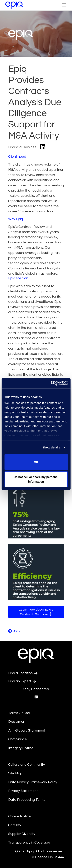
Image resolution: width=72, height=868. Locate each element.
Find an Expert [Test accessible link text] (22, 681)
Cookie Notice (19, 816)
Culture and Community (27, 765)
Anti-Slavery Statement (27, 730)
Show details (51, 447)
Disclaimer (16, 722)
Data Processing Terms (27, 800)
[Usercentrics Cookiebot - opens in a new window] (51, 383)
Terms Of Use (19, 713)
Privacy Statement (23, 791)
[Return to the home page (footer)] (14, 5)
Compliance (18, 739)
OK (36, 462)
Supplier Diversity (22, 834)
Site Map (15, 773)
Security (15, 825)
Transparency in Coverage (29, 842)
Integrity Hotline (21, 748)
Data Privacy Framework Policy (33, 782)
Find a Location (23, 673)
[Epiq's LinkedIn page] (36, 697)
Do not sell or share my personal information (36, 479)
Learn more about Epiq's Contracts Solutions (36, 612)
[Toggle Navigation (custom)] (64, 5)
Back (14, 631)
